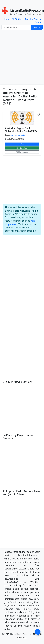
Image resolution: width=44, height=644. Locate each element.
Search (37, 27)
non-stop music (18, 135)
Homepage (22, 152)
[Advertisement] (22, 57)
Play (22, 144)
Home (7, 19)
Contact (39, 22)
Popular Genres (33, 19)
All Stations (18, 19)
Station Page (22, 148)
